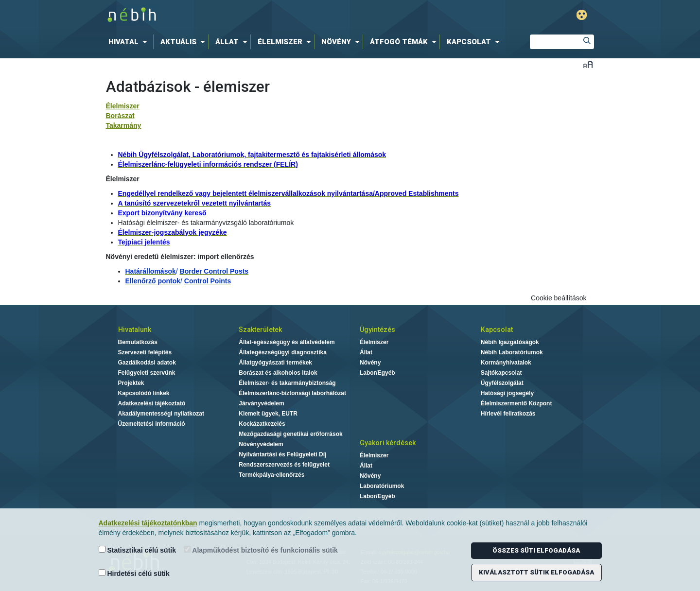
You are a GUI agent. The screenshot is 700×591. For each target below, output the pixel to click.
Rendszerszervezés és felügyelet (284, 465)
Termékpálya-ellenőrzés (271, 475)
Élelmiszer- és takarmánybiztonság (287, 383)
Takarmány (124, 125)
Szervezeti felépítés (145, 352)
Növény (370, 363)
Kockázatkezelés (262, 424)
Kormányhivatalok (506, 363)
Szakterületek (260, 330)
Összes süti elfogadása (536, 550)
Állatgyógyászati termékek (275, 363)
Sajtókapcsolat (501, 373)
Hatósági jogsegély (507, 393)
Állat (366, 352)
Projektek (131, 383)
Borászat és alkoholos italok (278, 373)
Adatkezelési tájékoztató (152, 403)
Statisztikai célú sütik (138, 550)
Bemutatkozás (138, 342)
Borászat (120, 116)
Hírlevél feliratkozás (508, 414)
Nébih (246, 15)
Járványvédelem (261, 403)
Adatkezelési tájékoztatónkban (148, 523)
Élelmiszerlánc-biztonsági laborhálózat (292, 393)
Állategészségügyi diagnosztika (283, 352)
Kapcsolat (497, 330)
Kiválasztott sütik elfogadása (536, 572)
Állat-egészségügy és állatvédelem (287, 342)
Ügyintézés (377, 330)
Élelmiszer (123, 106)
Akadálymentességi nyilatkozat (161, 414)
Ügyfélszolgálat (502, 383)
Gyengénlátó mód (582, 15)
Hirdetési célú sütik (134, 573)
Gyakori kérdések (388, 443)
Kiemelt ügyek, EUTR (268, 414)
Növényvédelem (261, 444)
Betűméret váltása (588, 64)
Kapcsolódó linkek (144, 393)
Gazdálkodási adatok (147, 363)
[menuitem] (130, 42)
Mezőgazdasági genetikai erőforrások (290, 434)
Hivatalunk (135, 330)
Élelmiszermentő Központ (516, 403)
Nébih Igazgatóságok (510, 342)
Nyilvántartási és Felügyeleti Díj (282, 454)
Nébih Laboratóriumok (512, 352)
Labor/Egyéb (377, 373)
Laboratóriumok (382, 486)
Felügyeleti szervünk (147, 373)
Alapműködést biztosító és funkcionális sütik (261, 550)
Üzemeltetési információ (152, 424)
